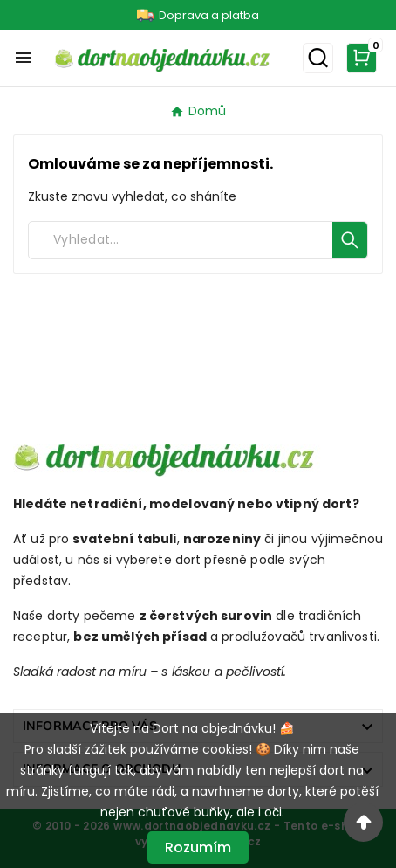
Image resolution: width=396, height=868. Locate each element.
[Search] (181, 240)
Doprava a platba (209, 15)
